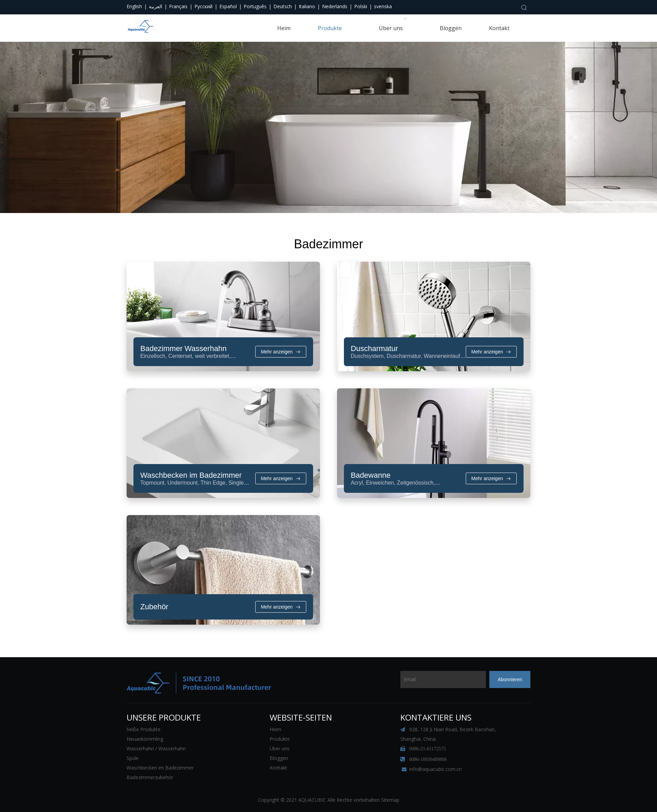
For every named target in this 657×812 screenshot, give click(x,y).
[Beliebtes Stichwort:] (524, 8)
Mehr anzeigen (281, 525)
